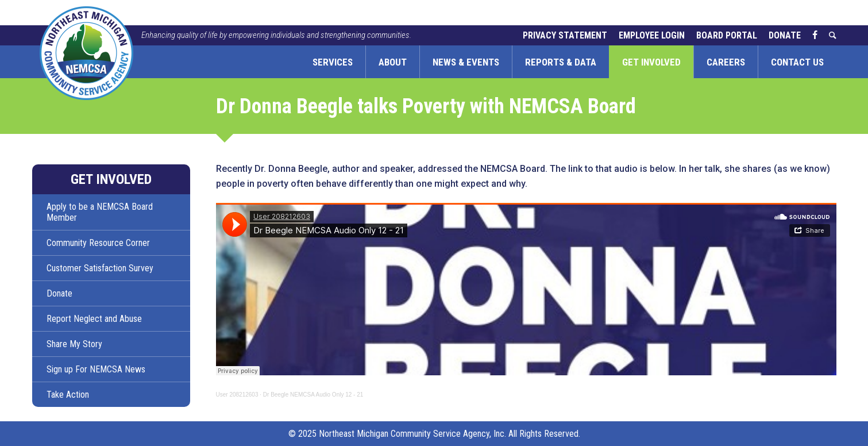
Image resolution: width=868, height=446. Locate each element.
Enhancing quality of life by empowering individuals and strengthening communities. (276, 35)
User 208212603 (237, 395)
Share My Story (74, 344)
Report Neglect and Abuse (94, 319)
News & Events (466, 62)
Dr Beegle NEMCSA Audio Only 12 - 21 (313, 395)
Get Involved (651, 62)
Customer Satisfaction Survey (100, 268)
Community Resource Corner (98, 243)
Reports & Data (561, 62)
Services (333, 62)
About (393, 62)
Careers (726, 62)
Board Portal (727, 35)
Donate (785, 35)
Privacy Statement (565, 35)
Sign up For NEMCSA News (96, 369)
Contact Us (797, 62)
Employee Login (652, 35)
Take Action (68, 395)
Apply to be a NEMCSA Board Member (100, 212)
